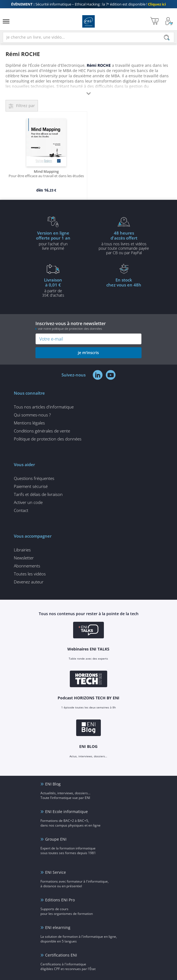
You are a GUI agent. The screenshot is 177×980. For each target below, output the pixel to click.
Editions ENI (88, 21)
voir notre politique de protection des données (70, 329)
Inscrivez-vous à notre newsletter (88, 326)
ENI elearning (58, 927)
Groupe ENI (56, 839)
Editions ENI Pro (60, 900)
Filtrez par (25, 106)
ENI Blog (53, 784)
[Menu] (6, 21)
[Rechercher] (167, 38)
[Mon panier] (154, 21)
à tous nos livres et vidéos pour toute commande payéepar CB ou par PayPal (124, 243)
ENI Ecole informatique (66, 812)
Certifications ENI (61, 955)
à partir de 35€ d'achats (53, 287)
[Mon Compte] (169, 21)
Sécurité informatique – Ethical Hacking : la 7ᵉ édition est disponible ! (88, 4)
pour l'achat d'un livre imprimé (53, 240)
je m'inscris (88, 353)
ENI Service (56, 872)
